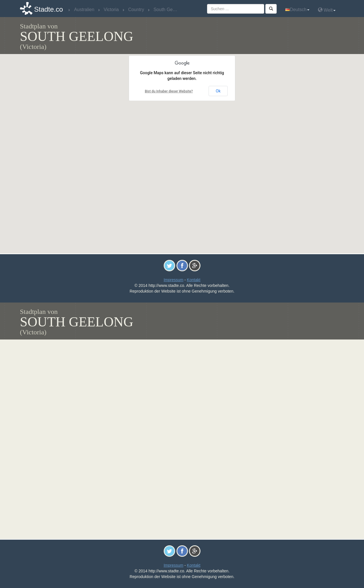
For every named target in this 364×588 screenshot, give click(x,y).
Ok (218, 91)
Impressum (173, 280)
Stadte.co (48, 9)
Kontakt (194, 280)
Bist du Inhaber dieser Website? (169, 91)
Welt (327, 10)
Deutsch (297, 10)
